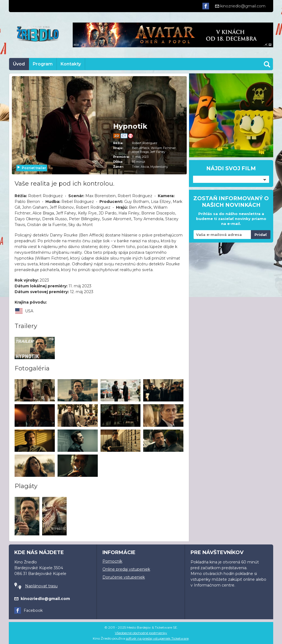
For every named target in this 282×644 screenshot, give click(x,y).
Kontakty (71, 64)
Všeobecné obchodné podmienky (141, 633)
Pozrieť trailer (31, 168)
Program (43, 64)
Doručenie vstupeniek (124, 577)
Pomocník (112, 561)
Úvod (19, 64)
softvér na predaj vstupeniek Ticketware (157, 638)
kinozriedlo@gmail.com (240, 6)
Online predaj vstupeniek (126, 569)
